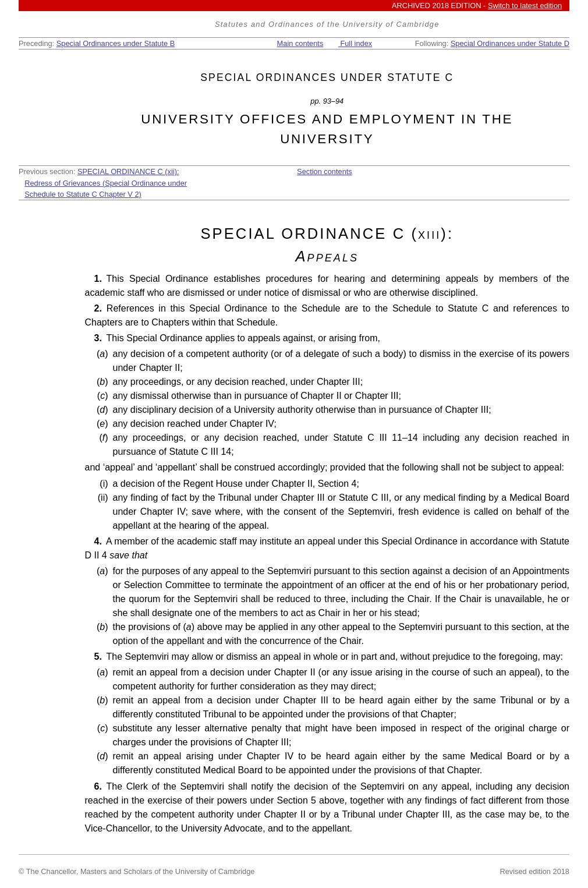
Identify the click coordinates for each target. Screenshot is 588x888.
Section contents (325, 171)
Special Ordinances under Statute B (116, 43)
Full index (355, 43)
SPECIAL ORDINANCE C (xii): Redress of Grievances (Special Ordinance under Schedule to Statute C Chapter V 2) (106, 183)
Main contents (300, 43)
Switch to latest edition (525, 6)
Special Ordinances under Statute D (510, 43)
